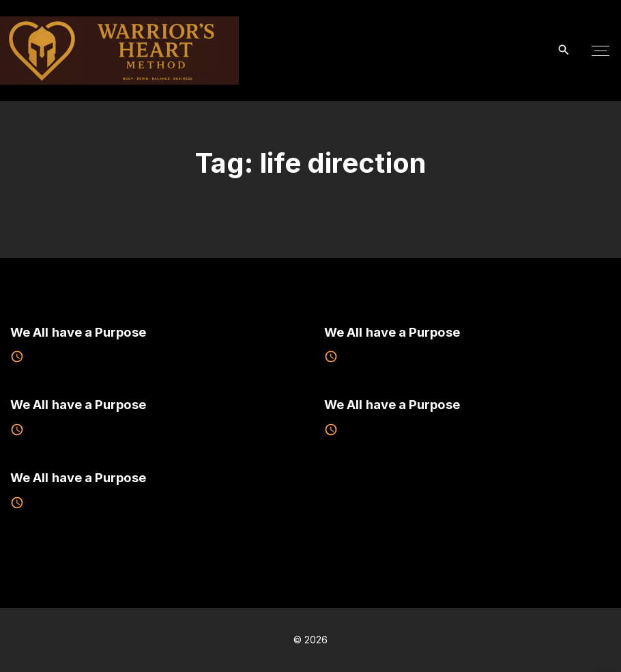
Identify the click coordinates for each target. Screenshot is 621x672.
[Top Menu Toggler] (601, 51)
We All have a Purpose (78, 332)
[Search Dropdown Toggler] (564, 50)
